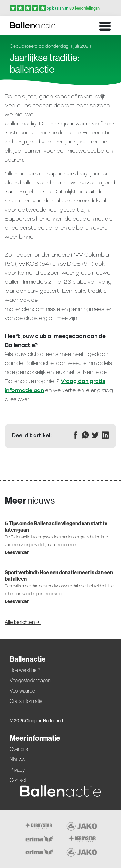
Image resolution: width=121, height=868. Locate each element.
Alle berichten (23, 622)
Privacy (17, 770)
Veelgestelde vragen (30, 680)
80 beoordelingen (85, 8)
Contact (18, 780)
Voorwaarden (24, 691)
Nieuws (17, 759)
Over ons (19, 749)
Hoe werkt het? (25, 670)
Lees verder (17, 552)
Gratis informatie (26, 701)
